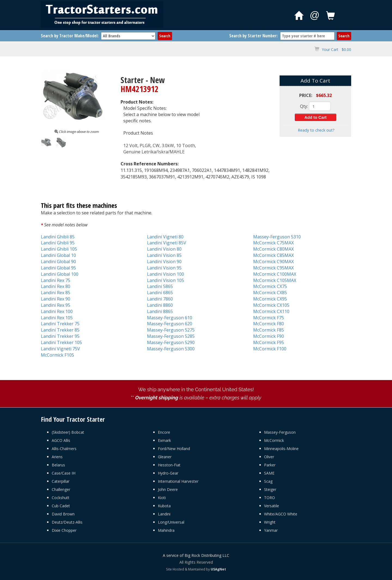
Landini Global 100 (60, 274)
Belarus (58, 465)
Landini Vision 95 (164, 268)
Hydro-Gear (168, 473)
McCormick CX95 (270, 299)
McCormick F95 (269, 342)
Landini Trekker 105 (61, 342)
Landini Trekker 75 (60, 324)
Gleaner (165, 457)
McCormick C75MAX (273, 243)
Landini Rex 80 (56, 286)
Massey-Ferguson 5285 (171, 336)
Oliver (269, 457)
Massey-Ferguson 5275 (171, 330)
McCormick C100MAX (275, 274)
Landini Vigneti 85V (167, 243)
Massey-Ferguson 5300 (171, 349)
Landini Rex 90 (56, 299)
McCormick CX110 (271, 311)
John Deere (168, 489)
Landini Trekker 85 (60, 330)
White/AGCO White (281, 514)
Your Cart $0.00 (336, 49)
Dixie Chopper (64, 530)
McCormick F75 (269, 318)
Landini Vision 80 (164, 249)
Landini (164, 514)
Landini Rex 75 (56, 280)
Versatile (272, 506)
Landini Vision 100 (166, 274)
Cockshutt (61, 498)
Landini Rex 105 (57, 318)
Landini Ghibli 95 (58, 243)
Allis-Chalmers (64, 449)
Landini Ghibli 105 (59, 249)
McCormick (274, 440)
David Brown (63, 514)
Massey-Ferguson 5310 (277, 237)
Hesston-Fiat (169, 465)
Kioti (162, 498)
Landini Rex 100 (57, 311)
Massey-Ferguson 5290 (171, 342)
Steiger (270, 489)
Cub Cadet (61, 506)
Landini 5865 (160, 286)
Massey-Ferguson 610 (170, 318)
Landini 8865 (160, 311)
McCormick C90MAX (273, 262)
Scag (268, 481)
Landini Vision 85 (164, 255)
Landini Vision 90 (164, 262)
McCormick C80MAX (273, 249)
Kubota (164, 506)
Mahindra (166, 530)
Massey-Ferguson (280, 432)
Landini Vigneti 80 (165, 237)
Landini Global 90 (58, 262)
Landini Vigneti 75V (60, 349)
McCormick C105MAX (275, 280)
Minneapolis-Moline (281, 449)
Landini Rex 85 (56, 293)
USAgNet (218, 569)
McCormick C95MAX (273, 268)
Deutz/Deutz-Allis (67, 522)
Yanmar (271, 530)
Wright (270, 522)
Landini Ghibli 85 (58, 237)
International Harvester (178, 481)
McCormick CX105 (271, 305)
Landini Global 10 (58, 255)
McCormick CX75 (270, 286)
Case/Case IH (64, 473)
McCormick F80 (269, 324)
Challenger (61, 489)
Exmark (164, 440)
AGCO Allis (61, 440)
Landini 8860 (160, 305)
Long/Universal (171, 522)
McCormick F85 (269, 330)
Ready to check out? (316, 130)
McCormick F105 (57, 355)
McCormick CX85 (270, 293)
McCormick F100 (270, 349)
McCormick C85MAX (273, 255)
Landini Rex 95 (56, 305)
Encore (164, 432)
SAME (269, 473)
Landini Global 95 (58, 268)
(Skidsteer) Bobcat (68, 432)
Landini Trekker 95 (60, 336)
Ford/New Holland (174, 449)
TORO (269, 498)
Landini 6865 (160, 293)
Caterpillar (61, 481)
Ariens (57, 457)
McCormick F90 (269, 336)
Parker (270, 465)
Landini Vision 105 (166, 280)
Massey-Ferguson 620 (170, 324)
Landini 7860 (160, 299)
